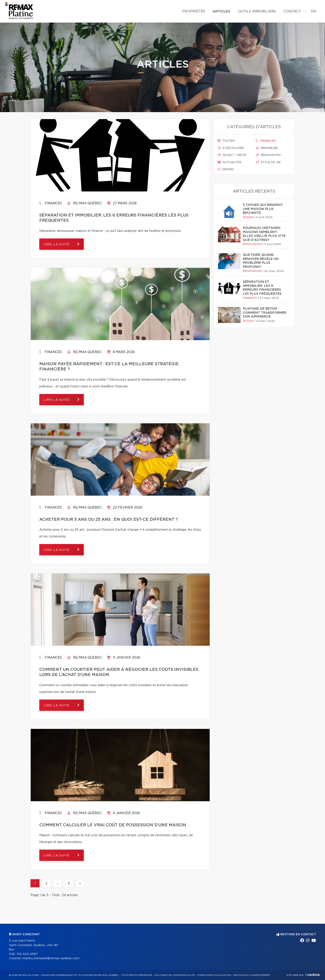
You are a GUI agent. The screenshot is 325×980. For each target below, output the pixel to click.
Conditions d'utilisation (214, 975)
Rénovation (268, 155)
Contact (292, 11)
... (57, 883)
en (313, 11)
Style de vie (268, 162)
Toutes (226, 141)
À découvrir (231, 148)
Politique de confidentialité (175, 975)
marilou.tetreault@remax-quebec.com (51, 958)
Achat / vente (232, 155)
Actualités (230, 162)
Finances (51, 203)
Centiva (312, 975)
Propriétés (194, 11)
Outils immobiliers (257, 11)
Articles (221, 11)
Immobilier (267, 148)
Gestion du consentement (252, 975)
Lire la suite (57, 244)
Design (226, 169)
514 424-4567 (27, 954)
